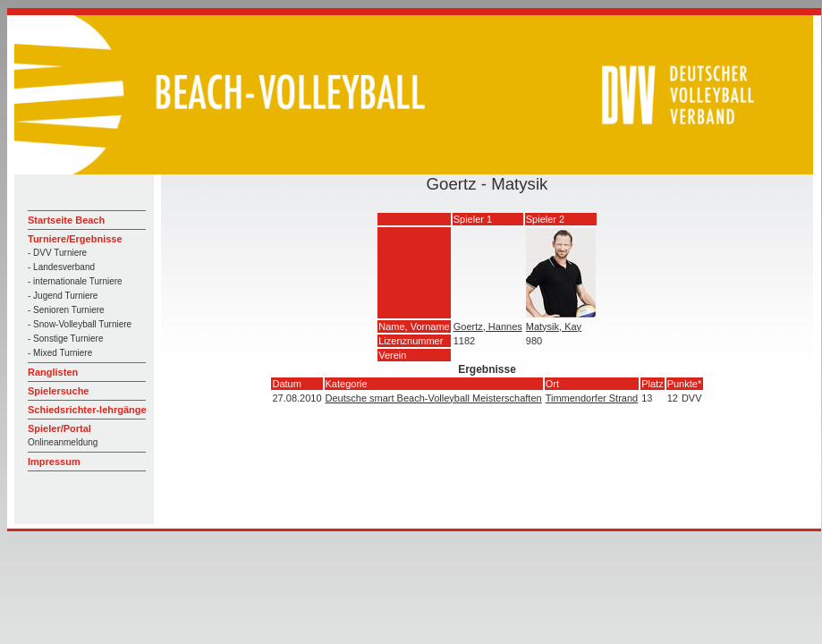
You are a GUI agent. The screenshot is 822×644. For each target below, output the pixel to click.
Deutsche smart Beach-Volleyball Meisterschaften (434, 398)
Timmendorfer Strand (592, 398)
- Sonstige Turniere (66, 339)
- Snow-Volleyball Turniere (80, 324)
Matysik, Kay (554, 326)
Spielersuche (58, 391)
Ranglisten (53, 372)
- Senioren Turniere (66, 310)
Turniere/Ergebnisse (75, 239)
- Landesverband (61, 267)
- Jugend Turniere (63, 296)
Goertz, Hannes (488, 326)
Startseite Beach (66, 220)
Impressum (54, 462)
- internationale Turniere (75, 281)
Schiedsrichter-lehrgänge (87, 410)
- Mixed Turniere (60, 353)
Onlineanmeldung (63, 442)
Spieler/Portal (59, 428)
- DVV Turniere (57, 253)
